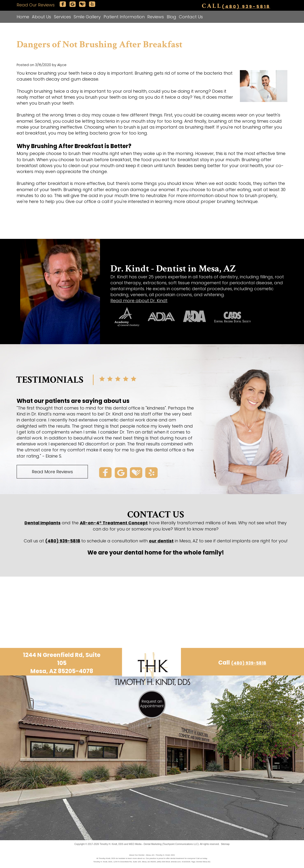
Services (62, 17)
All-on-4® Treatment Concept (114, 523)
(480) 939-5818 (246, 6)
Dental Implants (43, 523)
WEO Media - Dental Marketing (145, 844)
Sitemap (225, 844)
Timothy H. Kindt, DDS (112, 844)
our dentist (161, 541)
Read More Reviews (52, 472)
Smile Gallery (87, 17)
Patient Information (124, 17)
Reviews (156, 17)
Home (23, 17)
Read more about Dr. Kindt (139, 301)
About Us (41, 17)
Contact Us (191, 17)
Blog (171, 17)
